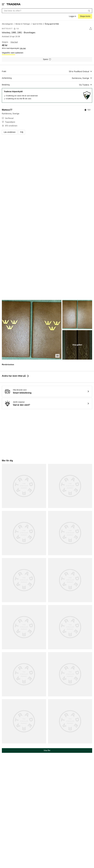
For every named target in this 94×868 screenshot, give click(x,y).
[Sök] (89, 11)
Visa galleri (77, 345)
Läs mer (23, 48)
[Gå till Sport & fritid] (37, 24)
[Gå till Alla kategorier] (7, 24)
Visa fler (47, 750)
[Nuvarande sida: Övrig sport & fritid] (52, 24)
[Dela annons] (91, 29)
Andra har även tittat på (16, 376)
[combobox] (47, 11)
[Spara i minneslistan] (47, 59)
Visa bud (14, 42)
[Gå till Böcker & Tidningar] (23, 24)
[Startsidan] (13, 4)
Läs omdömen (10, 132)
